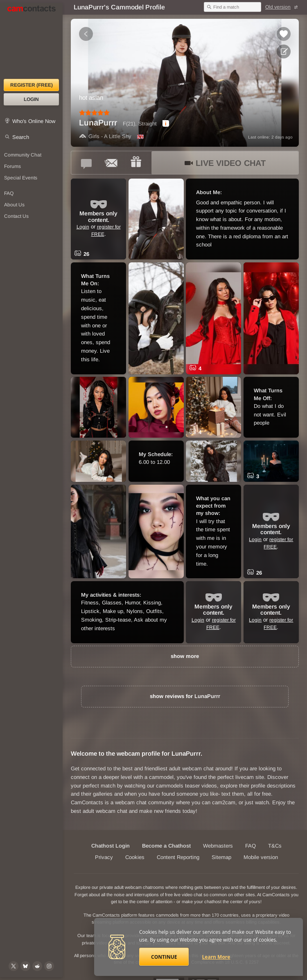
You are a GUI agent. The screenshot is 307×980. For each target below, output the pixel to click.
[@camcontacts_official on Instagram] (49, 966)
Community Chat (23, 155)
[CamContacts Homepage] (31, 41)
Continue (164, 957)
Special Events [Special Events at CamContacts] (21, 178)
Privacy (104, 857)
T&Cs (275, 846)
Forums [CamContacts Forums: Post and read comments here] (12, 166)
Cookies (135, 857)
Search (21, 137)
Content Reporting (178, 857)
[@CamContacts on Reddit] (37, 966)
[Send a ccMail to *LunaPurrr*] (111, 163)
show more (185, 656)
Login (31, 99)
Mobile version (261, 857)
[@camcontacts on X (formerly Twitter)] (14, 966)
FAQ (251, 846)
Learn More (216, 957)
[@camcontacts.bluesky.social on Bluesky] (25, 966)
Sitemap (221, 857)
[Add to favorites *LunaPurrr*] (284, 34)
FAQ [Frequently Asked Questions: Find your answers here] (9, 193)
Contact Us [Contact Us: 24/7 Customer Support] (16, 216)
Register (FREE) (32, 85)
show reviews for (185, 696)
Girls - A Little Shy (105, 136)
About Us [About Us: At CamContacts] (14, 205)
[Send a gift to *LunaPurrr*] (136, 163)
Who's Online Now (34, 121)
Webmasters (218, 846)
